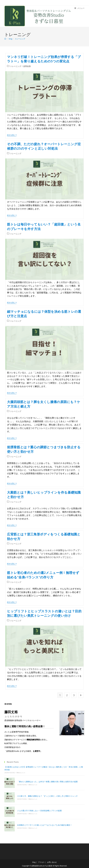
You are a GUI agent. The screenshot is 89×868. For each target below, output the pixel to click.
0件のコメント (21, 773)
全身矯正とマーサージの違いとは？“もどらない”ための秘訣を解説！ (44, 824)
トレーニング (20, 39)
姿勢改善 (27, 66)
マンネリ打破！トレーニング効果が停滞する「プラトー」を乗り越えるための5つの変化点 (44, 59)
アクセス (41, 862)
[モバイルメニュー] (80, 8)
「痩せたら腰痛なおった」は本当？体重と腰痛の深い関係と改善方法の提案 (47, 781)
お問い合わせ (52, 862)
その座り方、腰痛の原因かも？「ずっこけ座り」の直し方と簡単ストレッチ (47, 796)
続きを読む (12, 135)
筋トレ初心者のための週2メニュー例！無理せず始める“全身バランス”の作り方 (43, 575)
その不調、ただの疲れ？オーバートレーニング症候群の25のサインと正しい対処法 (44, 146)
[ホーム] (5, 39)
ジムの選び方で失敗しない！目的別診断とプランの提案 (39, 810)
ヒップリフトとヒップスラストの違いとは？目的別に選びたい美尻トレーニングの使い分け (44, 613)
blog (34, 862)
